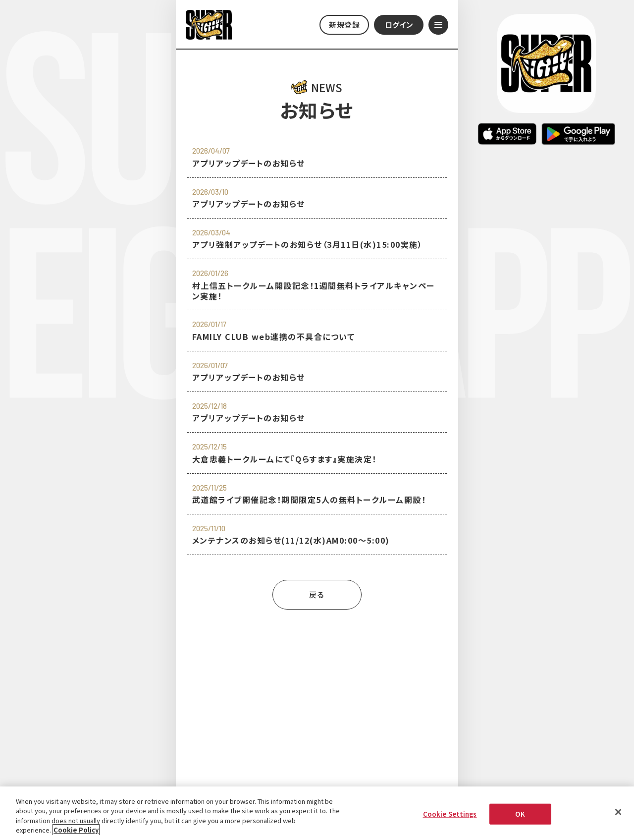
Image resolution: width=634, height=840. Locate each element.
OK (520, 814)
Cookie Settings (450, 814)
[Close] (618, 813)
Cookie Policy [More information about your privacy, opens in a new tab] (76, 831)
